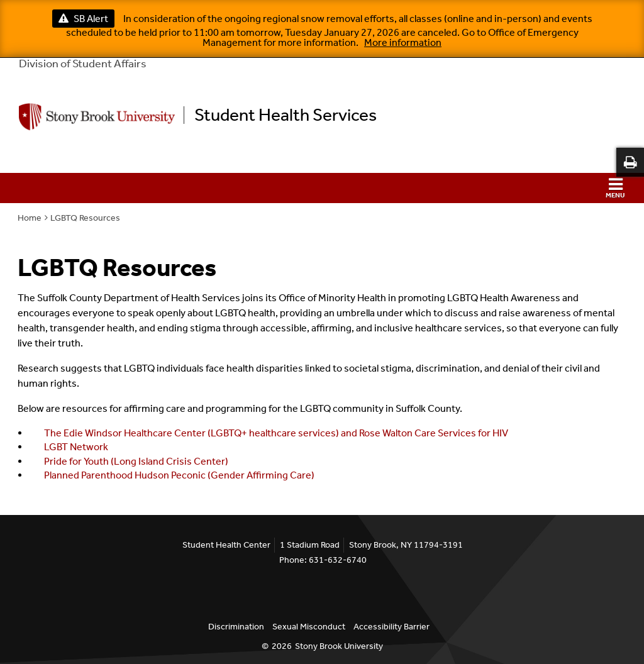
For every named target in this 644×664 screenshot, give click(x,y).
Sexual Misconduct (309, 627)
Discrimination (236, 627)
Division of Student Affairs (83, 64)
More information (403, 42)
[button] (322, 188)
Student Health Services (286, 115)
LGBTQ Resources (85, 218)
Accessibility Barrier (391, 627)
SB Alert (83, 19)
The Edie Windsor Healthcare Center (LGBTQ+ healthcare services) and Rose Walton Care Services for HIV (276, 433)
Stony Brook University (339, 646)
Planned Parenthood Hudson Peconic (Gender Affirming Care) (179, 475)
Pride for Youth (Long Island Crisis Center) (136, 461)
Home (30, 218)
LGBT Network (76, 447)
